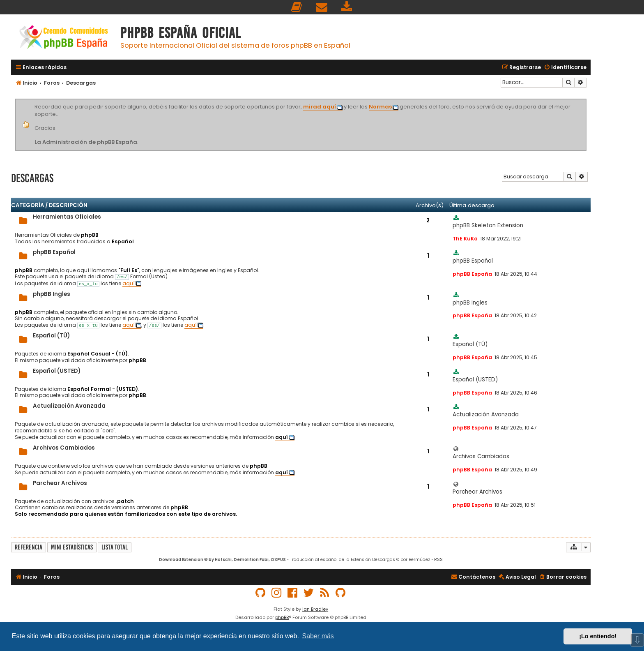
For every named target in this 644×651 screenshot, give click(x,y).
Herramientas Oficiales (67, 217)
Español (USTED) (57, 371)
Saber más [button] (318, 636)
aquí (129, 284)
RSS (438, 560)
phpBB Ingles (52, 294)
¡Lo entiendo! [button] (598, 636)
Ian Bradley (315, 609)
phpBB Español (54, 252)
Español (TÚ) (51, 336)
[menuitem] (297, 7)
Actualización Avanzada (69, 406)
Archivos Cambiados (64, 448)
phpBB (282, 617)
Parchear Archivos (60, 483)
